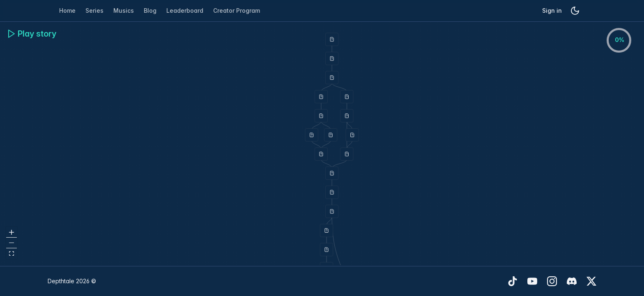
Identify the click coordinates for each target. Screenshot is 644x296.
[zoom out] (11, 243)
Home (67, 10)
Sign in (552, 10)
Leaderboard (185, 10)
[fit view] (11, 254)
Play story (31, 34)
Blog (150, 10)
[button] (332, 39)
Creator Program (237, 10)
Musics (124, 10)
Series (94, 10)
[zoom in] (11, 232)
